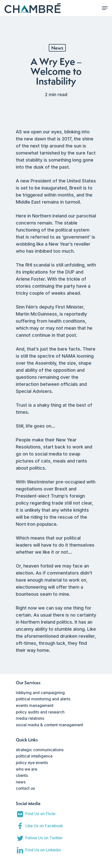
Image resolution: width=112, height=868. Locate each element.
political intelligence (34, 756)
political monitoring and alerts (43, 699)
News (57, 48)
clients (22, 776)
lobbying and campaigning (40, 693)
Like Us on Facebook (44, 826)
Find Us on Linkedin (43, 850)
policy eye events (32, 763)
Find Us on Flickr (41, 814)
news (21, 782)
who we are (26, 769)
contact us (25, 788)
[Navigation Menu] (105, 8)
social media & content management (49, 725)
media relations (30, 718)
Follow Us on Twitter (44, 838)
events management (35, 706)
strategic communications (40, 750)
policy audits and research (40, 712)
